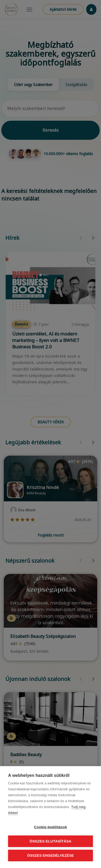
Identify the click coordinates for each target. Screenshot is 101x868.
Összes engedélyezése (50, 856)
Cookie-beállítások (50, 827)
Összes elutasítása (51, 841)
